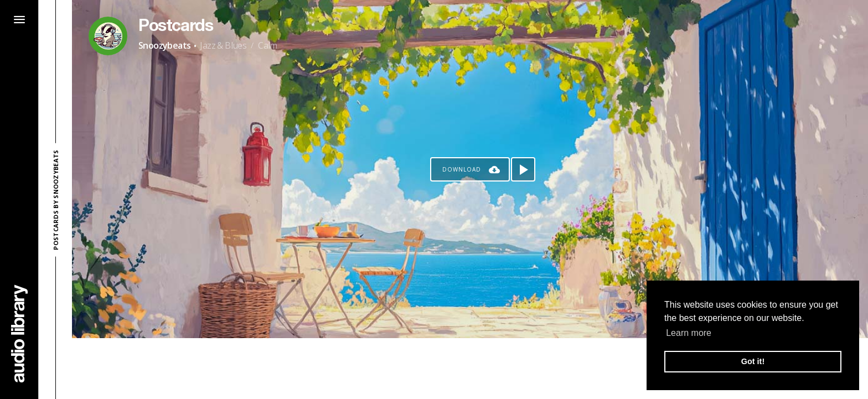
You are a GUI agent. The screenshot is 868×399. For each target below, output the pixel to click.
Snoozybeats (164, 45)
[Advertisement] (470, 369)
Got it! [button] (753, 361)
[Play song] (523, 169)
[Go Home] (19, 333)
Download (462, 169)
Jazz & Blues (223, 45)
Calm (268, 45)
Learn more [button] (689, 333)
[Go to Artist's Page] (108, 36)
